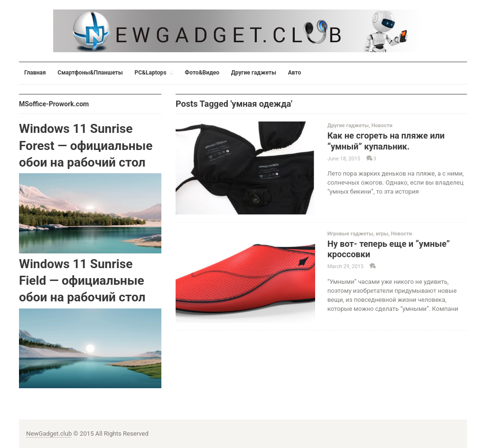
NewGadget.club (49, 434)
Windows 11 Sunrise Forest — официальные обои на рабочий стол (86, 145)
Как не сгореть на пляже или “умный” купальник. (386, 141)
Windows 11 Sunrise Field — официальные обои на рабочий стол (82, 281)
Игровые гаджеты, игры (358, 234)
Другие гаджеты (348, 126)
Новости (382, 126)
